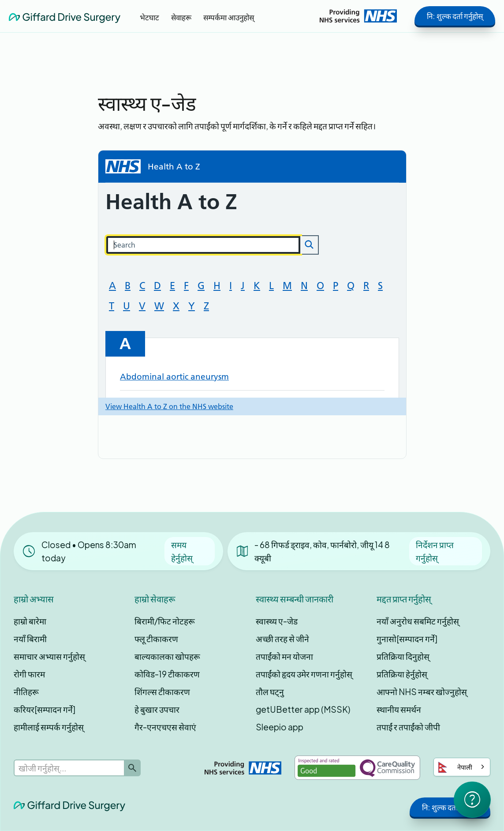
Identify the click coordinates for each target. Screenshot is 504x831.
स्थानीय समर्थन (399, 709)
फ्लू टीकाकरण (156, 639)
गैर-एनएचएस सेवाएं (165, 727)
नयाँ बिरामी (30, 639)
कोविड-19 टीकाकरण (167, 674)
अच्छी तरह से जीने (282, 639)
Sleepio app (280, 727)
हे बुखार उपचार (157, 709)
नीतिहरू (26, 692)
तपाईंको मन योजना (284, 656)
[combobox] (462, 767)
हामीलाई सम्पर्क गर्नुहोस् (49, 727)
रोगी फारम (29, 674)
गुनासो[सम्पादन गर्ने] (407, 639)
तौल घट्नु (270, 692)
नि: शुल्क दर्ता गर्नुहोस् (455, 16)
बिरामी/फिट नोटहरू (165, 621)
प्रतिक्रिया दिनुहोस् (403, 656)
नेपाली (455, 767)
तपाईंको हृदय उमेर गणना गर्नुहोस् (304, 674)
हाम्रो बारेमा (30, 621)
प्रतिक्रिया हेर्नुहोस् (402, 674)
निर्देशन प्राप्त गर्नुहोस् (435, 551)
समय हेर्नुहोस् (182, 551)
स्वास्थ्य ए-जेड (277, 621)
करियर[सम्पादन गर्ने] (45, 709)
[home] (65, 16)
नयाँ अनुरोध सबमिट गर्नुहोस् (418, 621)
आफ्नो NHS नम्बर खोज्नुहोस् (422, 692)
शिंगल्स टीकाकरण (162, 692)
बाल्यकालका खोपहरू (167, 656)
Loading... (252, 283)
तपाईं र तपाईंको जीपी (408, 727)
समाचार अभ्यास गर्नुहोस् (49, 656)
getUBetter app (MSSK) (303, 709)
